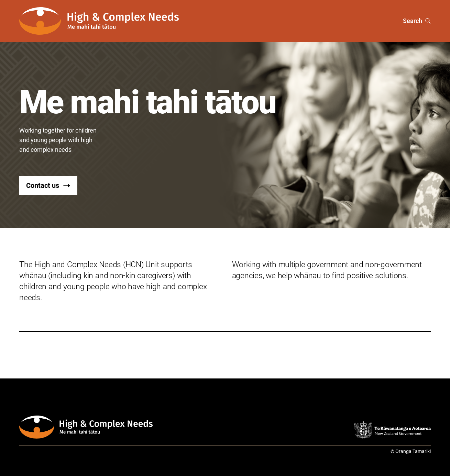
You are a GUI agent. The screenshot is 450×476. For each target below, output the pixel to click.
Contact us (48, 185)
